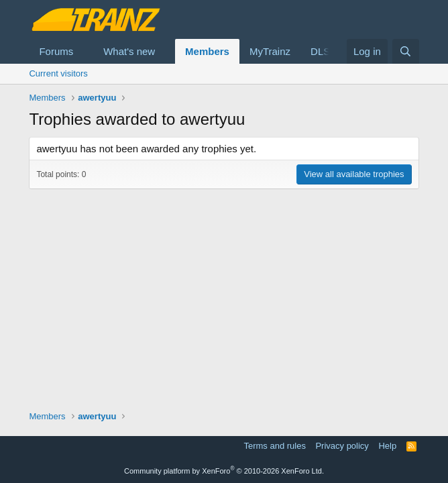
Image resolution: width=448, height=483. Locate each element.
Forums (56, 51)
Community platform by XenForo (224, 471)
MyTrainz (270, 51)
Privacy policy (342, 446)
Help (387, 446)
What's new (129, 51)
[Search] (405, 51)
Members (207, 51)
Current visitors (58, 73)
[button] (84, 51)
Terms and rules (274, 446)
